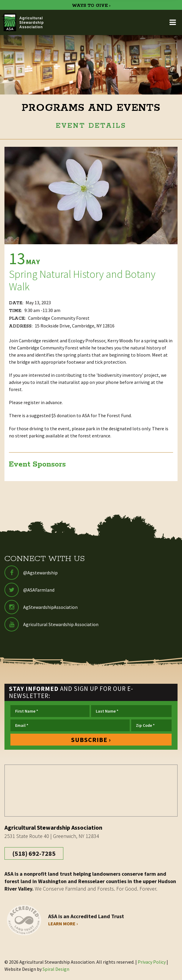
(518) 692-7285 (34, 853)
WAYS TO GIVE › (91, 6)
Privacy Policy (152, 962)
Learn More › (63, 924)
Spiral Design (56, 969)
